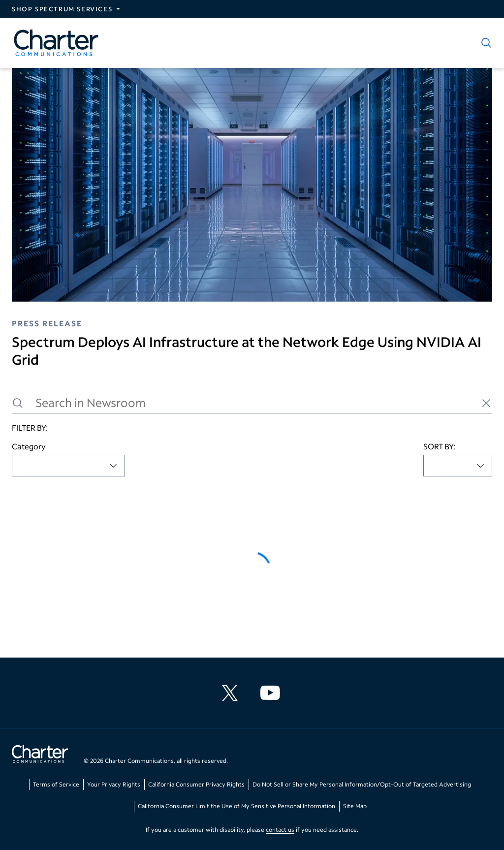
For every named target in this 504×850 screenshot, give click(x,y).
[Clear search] (486, 403)
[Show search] (484, 43)
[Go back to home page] (40, 755)
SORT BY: (439, 446)
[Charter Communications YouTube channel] (272, 693)
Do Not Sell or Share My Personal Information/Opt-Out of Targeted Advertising (362, 784)
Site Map (355, 806)
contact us (280, 830)
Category (29, 446)
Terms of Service (56, 784)
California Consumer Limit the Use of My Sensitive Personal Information (236, 806)
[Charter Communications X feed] (232, 693)
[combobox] (68, 466)
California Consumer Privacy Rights (196, 784)
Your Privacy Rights (114, 784)
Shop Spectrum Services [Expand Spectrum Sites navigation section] (62, 9)
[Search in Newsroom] (252, 403)
